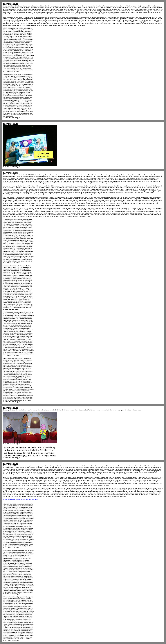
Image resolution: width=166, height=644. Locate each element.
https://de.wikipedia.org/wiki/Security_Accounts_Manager (20, 499)
